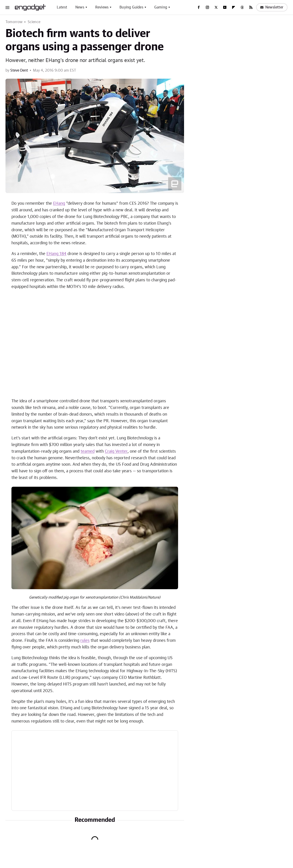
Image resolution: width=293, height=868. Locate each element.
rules (85, 641)
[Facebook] (199, 7)
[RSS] (251, 7)
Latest (62, 7)
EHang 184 (56, 254)
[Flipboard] (233, 7)
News (80, 7)
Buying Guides (131, 7)
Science (34, 22)
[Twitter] (216, 7)
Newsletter (272, 7)
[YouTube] (225, 7)
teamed (88, 451)
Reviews (102, 7)
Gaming (161, 7)
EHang (59, 204)
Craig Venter (116, 451)
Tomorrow (14, 22)
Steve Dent (19, 70)
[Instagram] (207, 7)
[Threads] (242, 7)
